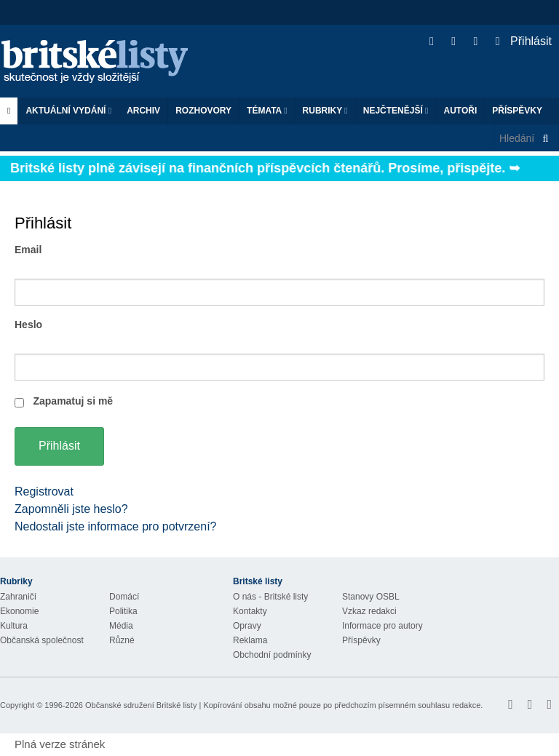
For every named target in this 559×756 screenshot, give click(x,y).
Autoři (460, 111)
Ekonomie (19, 611)
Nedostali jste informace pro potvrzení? (115, 526)
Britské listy (102, 62)
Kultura (14, 626)
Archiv (143, 111)
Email (28, 250)
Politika (123, 611)
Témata (267, 111)
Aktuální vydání (68, 111)
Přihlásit (524, 41)
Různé (122, 640)
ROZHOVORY (203, 111)
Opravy (247, 626)
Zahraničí (18, 597)
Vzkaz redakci (369, 611)
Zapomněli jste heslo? (71, 509)
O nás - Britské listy (270, 597)
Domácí (124, 597)
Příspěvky (517, 111)
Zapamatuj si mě (73, 401)
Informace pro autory (382, 626)
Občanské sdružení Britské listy (141, 705)
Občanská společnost (42, 640)
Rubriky (325, 111)
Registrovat (44, 492)
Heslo (28, 325)
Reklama (250, 640)
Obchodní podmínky (272, 655)
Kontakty (250, 611)
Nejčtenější (396, 111)
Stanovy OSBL (371, 597)
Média (121, 626)
